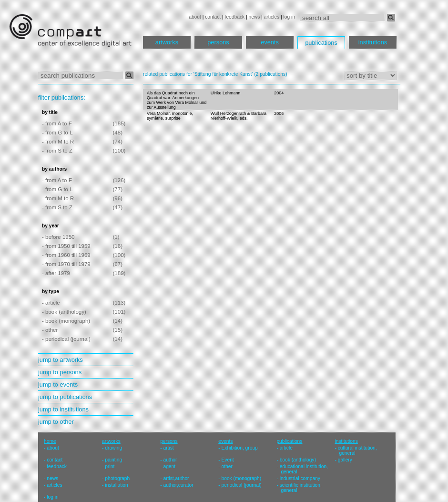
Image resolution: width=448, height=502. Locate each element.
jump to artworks (61, 360)
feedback (235, 17)
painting (113, 460)
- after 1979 (56, 273)
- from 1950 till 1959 (66, 246)
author (170, 460)
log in (289, 17)
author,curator (178, 485)
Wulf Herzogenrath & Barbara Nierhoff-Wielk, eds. (239, 116)
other (227, 466)
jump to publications (65, 397)
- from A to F (57, 123)
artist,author (176, 478)
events (270, 42)
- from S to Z (57, 151)
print (110, 466)
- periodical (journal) (66, 339)
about (195, 17)
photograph (117, 478)
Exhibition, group (240, 448)
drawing (113, 448)
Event (228, 460)
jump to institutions (63, 409)
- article (51, 303)
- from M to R (58, 142)
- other (50, 330)
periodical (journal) (242, 485)
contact (213, 17)
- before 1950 (58, 237)
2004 (279, 93)
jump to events (58, 384)
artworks (167, 42)
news (254, 17)
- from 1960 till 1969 (66, 255)
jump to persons (60, 372)
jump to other (56, 422)
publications (321, 43)
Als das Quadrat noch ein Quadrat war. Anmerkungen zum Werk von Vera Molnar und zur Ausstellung (177, 100)
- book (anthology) (64, 312)
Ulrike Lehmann (226, 93)
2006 (279, 113)
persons (218, 42)
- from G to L (57, 133)
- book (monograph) (66, 321)
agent (169, 466)
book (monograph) (242, 478)
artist (168, 448)
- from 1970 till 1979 (66, 264)
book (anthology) (298, 460)
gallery (345, 460)
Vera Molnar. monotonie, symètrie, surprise (170, 116)
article (286, 448)
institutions (373, 42)
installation (116, 485)
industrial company (300, 478)
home (50, 441)
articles (272, 17)
